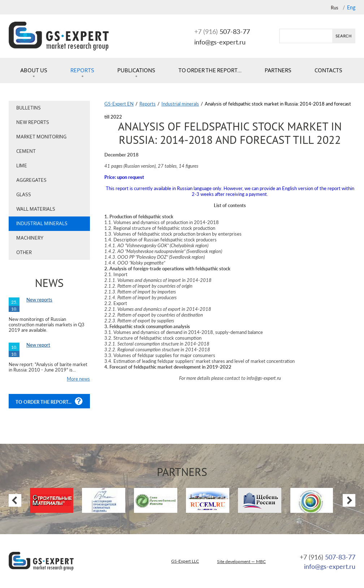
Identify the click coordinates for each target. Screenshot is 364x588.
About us (34, 70)
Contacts (328, 70)
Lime (22, 166)
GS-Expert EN (119, 104)
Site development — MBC (241, 561)
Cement (26, 151)
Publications (136, 70)
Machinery (30, 238)
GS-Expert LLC (185, 561)
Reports (82, 70)
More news (78, 379)
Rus (335, 8)
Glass (24, 195)
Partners (278, 70)
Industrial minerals (42, 224)
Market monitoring (41, 137)
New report (38, 345)
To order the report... (210, 70)
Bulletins (29, 108)
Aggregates (31, 180)
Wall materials (36, 209)
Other (24, 252)
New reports (33, 122)
